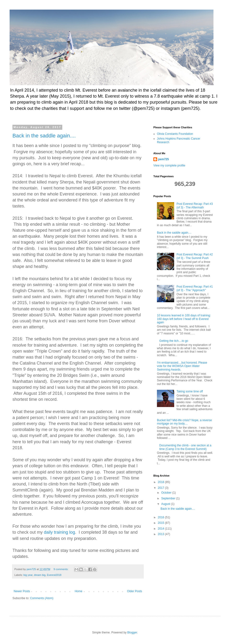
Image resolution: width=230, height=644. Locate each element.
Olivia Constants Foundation (175, 134)
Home (79, 591)
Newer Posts (22, 591)
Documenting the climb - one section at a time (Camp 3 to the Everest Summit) (185, 447)
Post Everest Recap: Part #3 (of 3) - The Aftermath (195, 206)
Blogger (132, 632)
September (169, 498)
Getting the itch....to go (174, 341)
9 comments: (61, 569)
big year (28, 575)
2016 (161, 517)
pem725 (164, 159)
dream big (40, 575)
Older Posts (135, 591)
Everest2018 (54, 575)
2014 (161, 529)
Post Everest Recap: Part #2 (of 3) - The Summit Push (195, 256)
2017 (161, 488)
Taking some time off (190, 391)
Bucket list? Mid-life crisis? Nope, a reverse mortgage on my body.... (184, 422)
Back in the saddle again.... (44, 136)
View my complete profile (169, 165)
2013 (161, 534)
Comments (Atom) (42, 598)
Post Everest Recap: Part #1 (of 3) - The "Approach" (195, 288)
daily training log (59, 532)
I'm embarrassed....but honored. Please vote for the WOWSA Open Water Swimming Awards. (182, 366)
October (167, 493)
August (166, 504)
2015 (161, 523)
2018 (161, 482)
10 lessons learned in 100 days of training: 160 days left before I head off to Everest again (184, 319)
